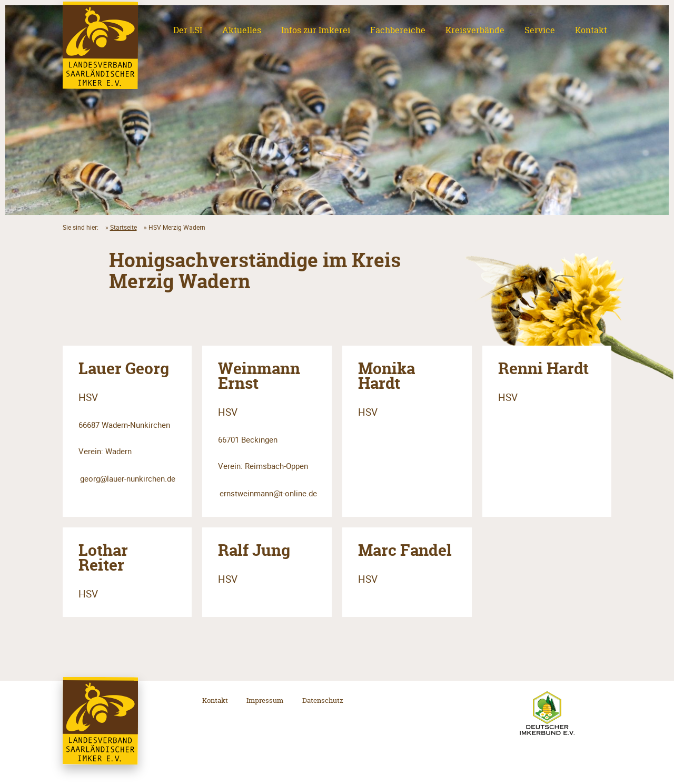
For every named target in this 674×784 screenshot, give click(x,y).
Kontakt (591, 30)
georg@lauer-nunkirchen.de (128, 478)
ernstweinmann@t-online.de (268, 493)
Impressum (265, 700)
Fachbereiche (398, 30)
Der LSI (188, 30)
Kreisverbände (475, 30)
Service (540, 30)
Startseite (123, 227)
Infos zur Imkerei (316, 30)
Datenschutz (323, 700)
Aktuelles (242, 30)
